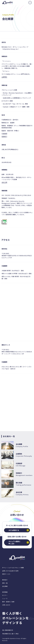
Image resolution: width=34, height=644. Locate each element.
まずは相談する (14, 530)
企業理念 (4, 77)
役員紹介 (4, 136)
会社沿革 (4, 182)
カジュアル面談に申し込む (14, 543)
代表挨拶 (4, 134)
